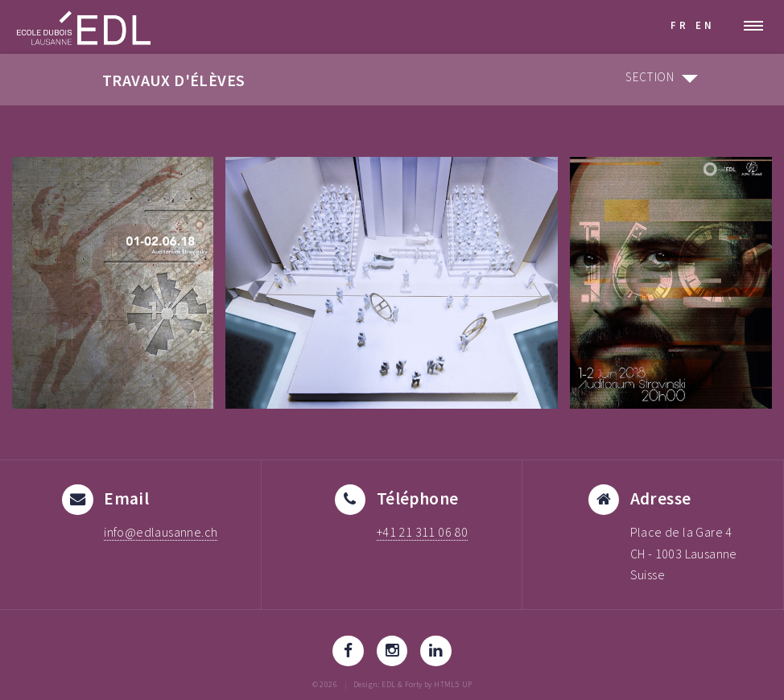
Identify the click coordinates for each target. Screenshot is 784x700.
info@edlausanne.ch (161, 532)
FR (680, 25)
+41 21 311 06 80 (422, 532)
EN (705, 25)
